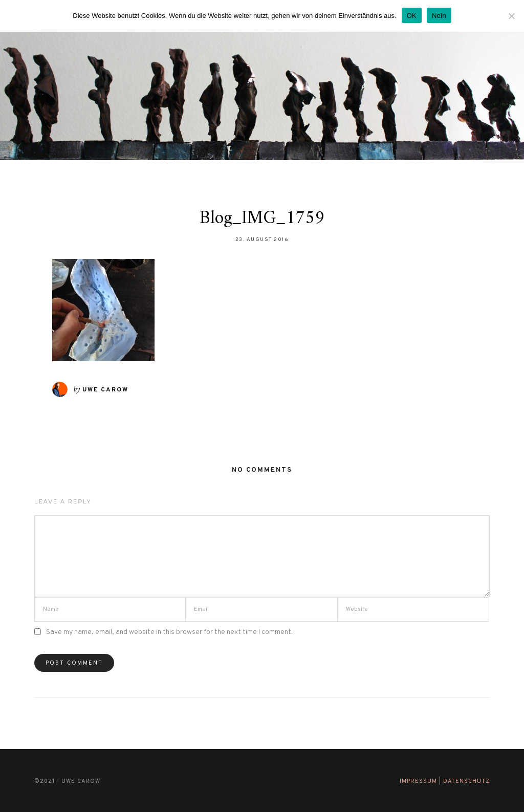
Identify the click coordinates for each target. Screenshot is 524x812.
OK (412, 16)
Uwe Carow (105, 390)
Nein (439, 16)
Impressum (418, 781)
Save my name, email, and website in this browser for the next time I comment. (169, 632)
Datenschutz (466, 781)
